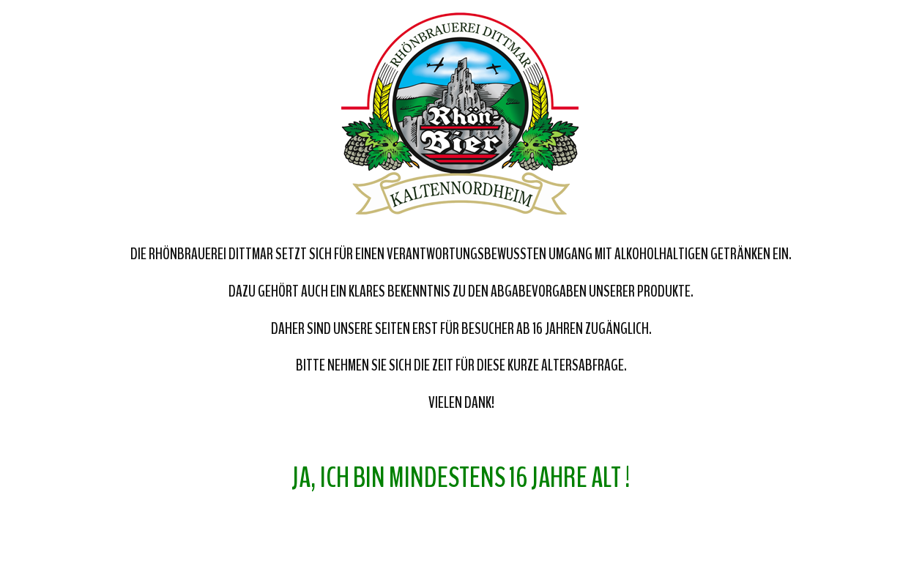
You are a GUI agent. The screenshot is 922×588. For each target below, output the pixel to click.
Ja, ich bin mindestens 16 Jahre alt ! (461, 478)
